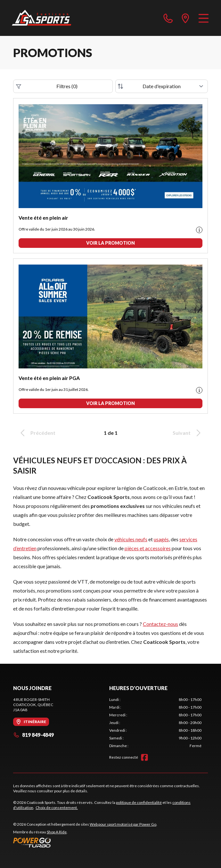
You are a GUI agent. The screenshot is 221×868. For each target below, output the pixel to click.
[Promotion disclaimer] (199, 230)
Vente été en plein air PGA (49, 378)
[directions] (185, 18)
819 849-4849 (33, 735)
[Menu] (204, 18)
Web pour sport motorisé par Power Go (123, 824)
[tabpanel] (155, 723)
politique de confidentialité (139, 802)
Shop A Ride (57, 832)
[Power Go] (85, 842)
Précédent (37, 433)
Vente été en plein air (43, 218)
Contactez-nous (160, 624)
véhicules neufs (131, 539)
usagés (161, 539)
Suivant (188, 433)
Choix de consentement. (57, 808)
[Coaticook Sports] (41, 18)
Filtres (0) (47, 86)
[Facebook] (144, 757)
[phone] (168, 18)
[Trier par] (162, 86)
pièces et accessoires (148, 548)
